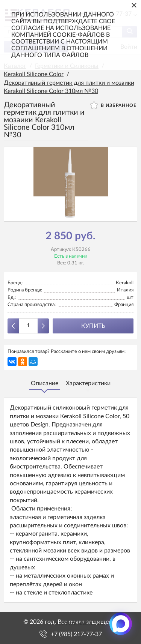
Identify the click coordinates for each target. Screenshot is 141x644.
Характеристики (88, 383)
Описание (45, 383)
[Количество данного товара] (28, 326)
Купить (93, 326)
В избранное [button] (113, 105)
